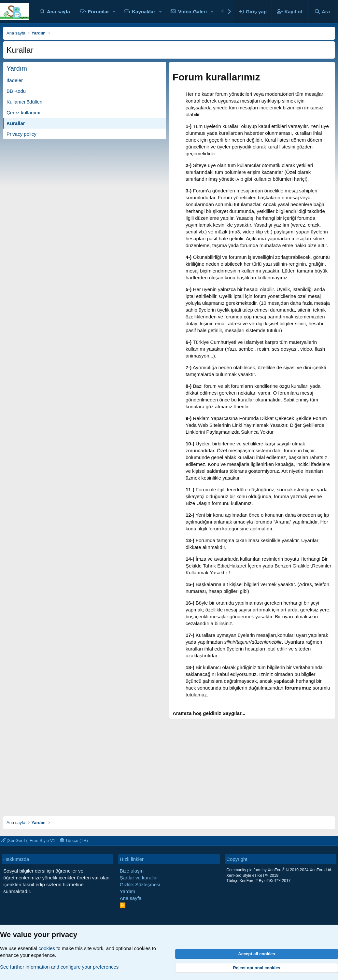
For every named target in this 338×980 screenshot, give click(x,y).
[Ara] (322, 12)
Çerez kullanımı (23, 112)
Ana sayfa (58, 12)
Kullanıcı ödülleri (24, 102)
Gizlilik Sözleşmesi (140, 884)
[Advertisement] (169, 764)
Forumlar (99, 12)
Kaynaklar (144, 12)
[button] (114, 12)
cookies (47, 948)
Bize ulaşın (132, 871)
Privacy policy (21, 134)
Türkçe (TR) (74, 840)
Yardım (127, 891)
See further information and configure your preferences (59, 967)
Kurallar (16, 123)
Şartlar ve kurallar (139, 878)
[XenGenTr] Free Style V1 (28, 840)
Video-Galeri (192, 12)
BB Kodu (16, 91)
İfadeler (15, 80)
